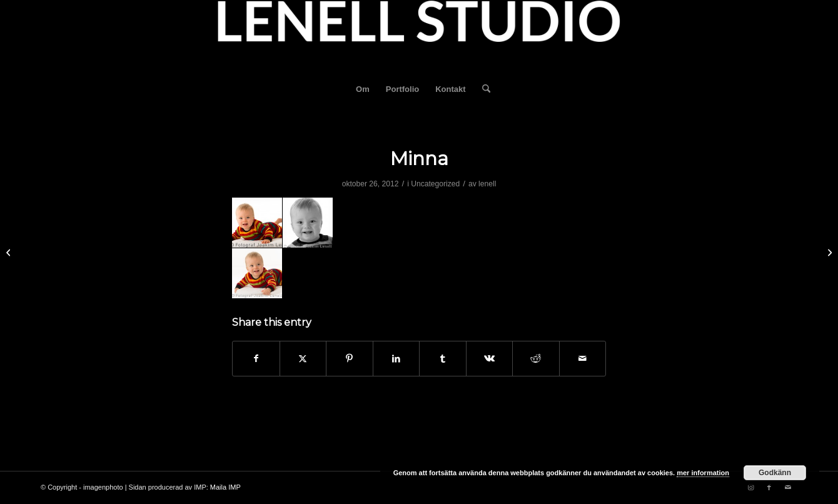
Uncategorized (435, 184)
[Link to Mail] (788, 487)
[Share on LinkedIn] (396, 359)
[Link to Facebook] (769, 487)
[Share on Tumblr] (443, 359)
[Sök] (482, 89)
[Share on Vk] (490, 359)
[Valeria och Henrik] (828, 252)
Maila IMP (225, 487)
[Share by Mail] (583, 359)
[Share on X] (303, 359)
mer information (703, 473)
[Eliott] (10, 252)
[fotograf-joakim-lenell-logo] (419, 37)
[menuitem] (363, 89)
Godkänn (775, 473)
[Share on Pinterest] (350, 359)
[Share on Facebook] (256, 359)
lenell (487, 184)
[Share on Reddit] (536, 359)
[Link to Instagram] (750, 487)
